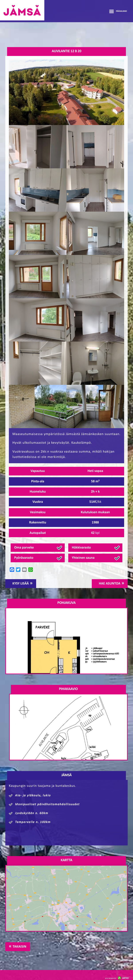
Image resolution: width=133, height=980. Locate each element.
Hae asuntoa (110, 584)
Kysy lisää (21, 584)
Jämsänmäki (22, 10)
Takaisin (19, 947)
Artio (117, 978)
